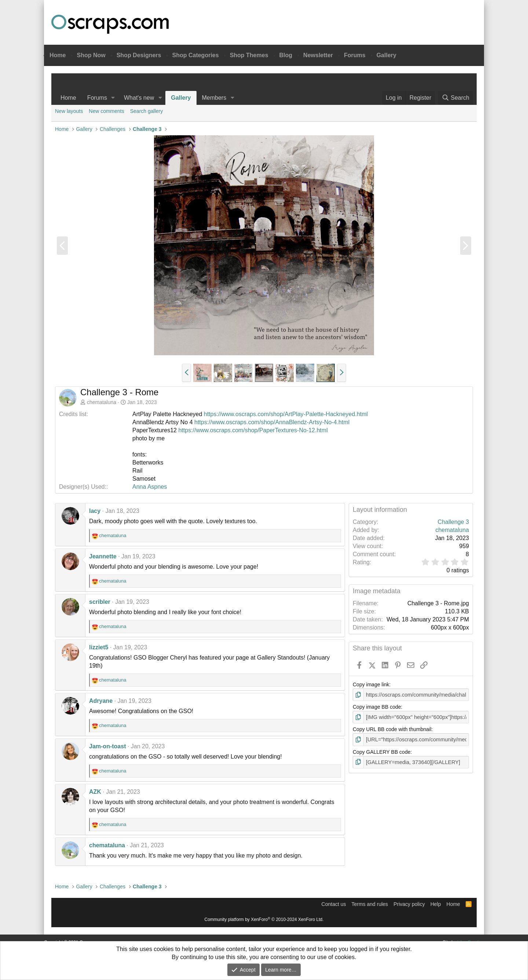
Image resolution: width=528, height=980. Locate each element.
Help (436, 904)
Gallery (386, 55)
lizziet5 (99, 647)
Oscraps (110, 24)
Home (58, 55)
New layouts (69, 111)
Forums (355, 55)
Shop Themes (249, 55)
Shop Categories (195, 55)
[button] (113, 98)
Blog (286, 55)
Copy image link (371, 684)
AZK (95, 792)
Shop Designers (139, 55)
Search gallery (147, 111)
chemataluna (102, 402)
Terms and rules (370, 904)
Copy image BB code (377, 707)
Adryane (101, 701)
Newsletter (318, 55)
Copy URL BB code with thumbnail (392, 729)
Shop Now (91, 55)
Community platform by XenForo (264, 920)
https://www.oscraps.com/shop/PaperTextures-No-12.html (253, 430)
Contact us (334, 904)
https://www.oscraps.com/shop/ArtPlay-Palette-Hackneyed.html (286, 414)
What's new (139, 98)
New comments (106, 111)
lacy (95, 511)
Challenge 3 (453, 522)
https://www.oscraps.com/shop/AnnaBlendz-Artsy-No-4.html (272, 422)
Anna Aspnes (150, 487)
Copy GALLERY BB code (382, 751)
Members (214, 98)
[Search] (455, 98)
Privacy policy (409, 904)
